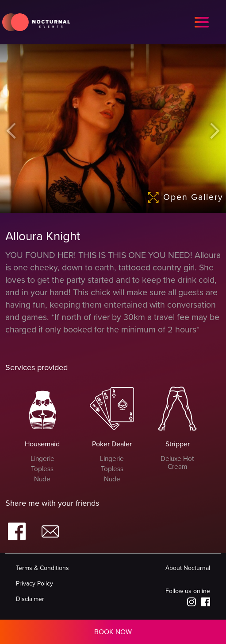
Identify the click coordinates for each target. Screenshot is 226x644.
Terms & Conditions (42, 568)
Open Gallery (186, 197)
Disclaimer (30, 599)
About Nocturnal (188, 568)
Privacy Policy (34, 584)
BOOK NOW (113, 632)
